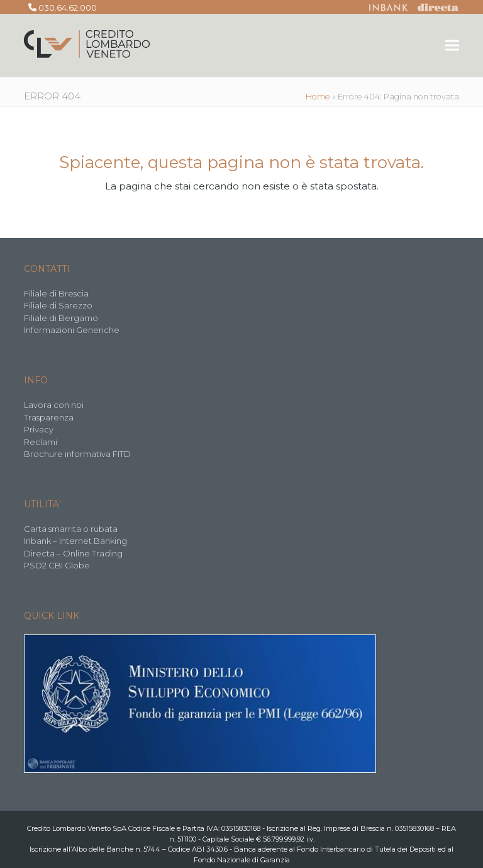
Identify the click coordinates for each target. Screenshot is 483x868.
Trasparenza (49, 417)
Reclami (41, 442)
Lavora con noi (54, 405)
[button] (452, 46)
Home (318, 96)
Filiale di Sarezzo (58, 305)
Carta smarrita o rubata (71, 529)
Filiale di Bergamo (61, 318)
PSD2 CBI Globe (57, 565)
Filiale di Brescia (56, 293)
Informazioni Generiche (72, 330)
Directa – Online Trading (73, 553)
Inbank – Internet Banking (75, 541)
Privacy (39, 429)
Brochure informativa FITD (77, 454)
